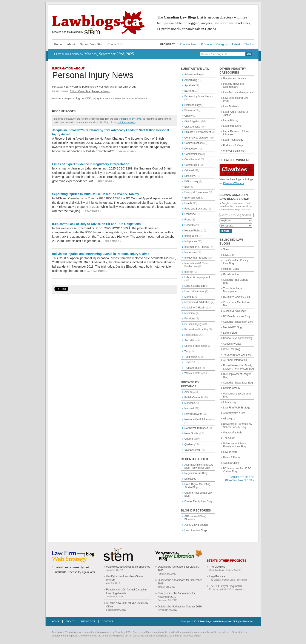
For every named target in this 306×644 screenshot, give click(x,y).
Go (249, 54)
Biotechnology (193, 105)
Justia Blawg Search (196, 525)
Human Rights (193, 231)
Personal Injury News (93, 75)
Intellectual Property (196, 258)
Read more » (128, 151)
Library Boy (230, 402)
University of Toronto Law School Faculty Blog (238, 425)
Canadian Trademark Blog (238, 322)
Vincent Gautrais (233, 433)
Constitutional (192, 159)
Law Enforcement (195, 291)
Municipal (190, 313)
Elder (188, 187)
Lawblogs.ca (99, 23)
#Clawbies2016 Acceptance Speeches (128, 567)
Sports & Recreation (196, 346)
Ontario (189, 439)
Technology (191, 357)
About (71, 44)
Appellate (190, 85)
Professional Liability (196, 330)
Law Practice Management (238, 92)
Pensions (190, 319)
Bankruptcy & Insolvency (199, 96)
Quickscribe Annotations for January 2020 (178, 569)
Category (222, 44)
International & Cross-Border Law (197, 265)
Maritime (189, 297)
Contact (108, 621)
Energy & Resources (196, 192)
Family (188, 203)
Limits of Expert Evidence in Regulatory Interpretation (91, 164)
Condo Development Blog (238, 338)
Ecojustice (190, 479)
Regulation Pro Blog (196, 473)
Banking (189, 91)
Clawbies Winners (234, 183)
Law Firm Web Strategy (237, 408)
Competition (191, 149)
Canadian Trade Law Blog (238, 383)
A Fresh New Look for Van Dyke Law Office (127, 605)
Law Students (231, 106)
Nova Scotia (191, 433)
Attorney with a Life (234, 413)
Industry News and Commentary (234, 85)
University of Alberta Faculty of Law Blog (235, 445)
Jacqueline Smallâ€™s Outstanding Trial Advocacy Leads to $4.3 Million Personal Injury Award (111, 132)
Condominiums (193, 154)
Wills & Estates (193, 373)
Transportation (193, 368)
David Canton (231, 274)
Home (58, 44)
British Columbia (80, 91)
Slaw (226, 249)
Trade (188, 362)
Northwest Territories (196, 428)
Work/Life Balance (234, 151)
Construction (192, 165)
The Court (229, 438)
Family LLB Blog (244, 369)
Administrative (193, 74)
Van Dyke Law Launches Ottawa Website (125, 578)
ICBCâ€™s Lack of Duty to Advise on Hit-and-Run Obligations (97, 224)
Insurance (190, 252)
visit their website (126, 122)
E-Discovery (191, 181)
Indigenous (191, 241)
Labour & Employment (197, 277)
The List (249, 44)
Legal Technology (233, 140)
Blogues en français (234, 78)
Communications (194, 143)
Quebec (189, 444)
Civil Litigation (192, 121)
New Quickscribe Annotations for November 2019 (176, 595)
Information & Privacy (197, 247)
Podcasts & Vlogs (233, 145)
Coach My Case (232, 344)
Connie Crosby (232, 388)
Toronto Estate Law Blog (237, 355)
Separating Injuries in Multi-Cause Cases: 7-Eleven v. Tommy (96, 194)
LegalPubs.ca (217, 576)
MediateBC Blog (233, 327)
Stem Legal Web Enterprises (215, 621)
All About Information (235, 360)
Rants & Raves (232, 458)
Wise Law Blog (232, 349)
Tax (187, 351)
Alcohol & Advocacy (234, 311)
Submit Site (88, 621)
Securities (190, 340)
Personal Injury (101, 91)
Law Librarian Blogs (196, 530)
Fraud (188, 220)
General (189, 225)
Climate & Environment (198, 132)
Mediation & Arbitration (198, 302)
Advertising (191, 80)
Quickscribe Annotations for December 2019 (180, 582)
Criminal (189, 170)
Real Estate (191, 335)
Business (190, 110)
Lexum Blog (230, 333)
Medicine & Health (195, 308)
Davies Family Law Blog (198, 501)
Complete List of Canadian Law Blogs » (239, 478)
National (189, 408)
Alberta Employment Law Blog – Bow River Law (199, 466)
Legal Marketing (232, 126)
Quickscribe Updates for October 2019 (180, 607)
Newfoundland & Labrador (199, 419)
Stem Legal (92, 31)
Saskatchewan (193, 450)
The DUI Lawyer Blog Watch (226, 586)
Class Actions (192, 127)
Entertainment (193, 198)
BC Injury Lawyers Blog (237, 297)
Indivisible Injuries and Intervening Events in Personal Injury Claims (101, 254)
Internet (189, 272)
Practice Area (188, 44)
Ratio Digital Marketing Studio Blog (198, 486)
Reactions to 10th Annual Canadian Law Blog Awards (126, 591)
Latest (236, 44)
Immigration (191, 236)
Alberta (189, 392)
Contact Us (115, 44)
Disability (190, 176)
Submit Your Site (91, 44)
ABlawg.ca (229, 419)
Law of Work (230, 452)
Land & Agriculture (195, 286)
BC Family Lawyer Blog (237, 316)
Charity (189, 116)
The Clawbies (217, 567)
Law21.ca (229, 255)
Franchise (190, 214)
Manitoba (190, 403)
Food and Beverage (196, 209)
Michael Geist (231, 269)
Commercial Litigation (197, 138)
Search (226, 231)
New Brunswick (193, 414)
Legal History (231, 120)
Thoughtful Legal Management (233, 290)
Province (207, 44)
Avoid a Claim (231, 463)
